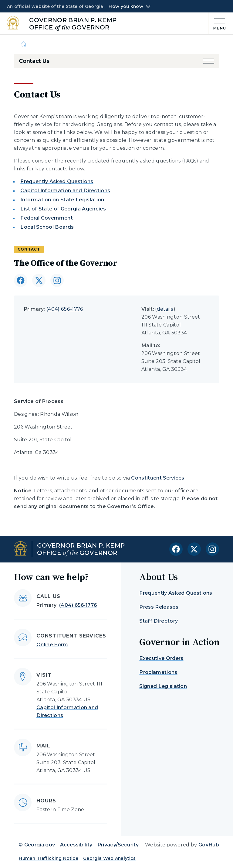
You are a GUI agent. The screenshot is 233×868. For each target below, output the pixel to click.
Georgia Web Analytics (110, 858)
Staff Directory (159, 621)
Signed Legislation (163, 686)
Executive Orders (161, 658)
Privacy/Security (118, 845)
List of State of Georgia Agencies (63, 209)
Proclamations (158, 672)
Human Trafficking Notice (49, 858)
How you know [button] (126, 6)
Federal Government (47, 218)
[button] (209, 61)
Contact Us (34, 61)
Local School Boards (47, 227)
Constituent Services (158, 478)
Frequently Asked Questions (57, 181)
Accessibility (76, 845)
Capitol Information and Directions (65, 191)
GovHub (209, 845)
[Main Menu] (217, 23)
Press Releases (159, 607)
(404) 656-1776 (65, 309)
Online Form (52, 645)
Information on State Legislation (62, 200)
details (165, 309)
